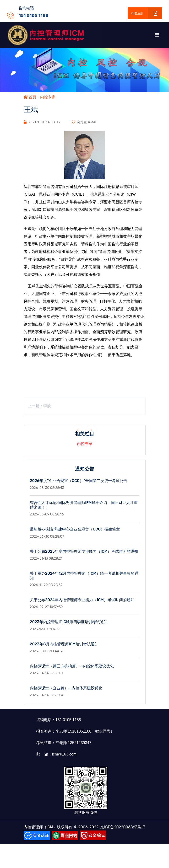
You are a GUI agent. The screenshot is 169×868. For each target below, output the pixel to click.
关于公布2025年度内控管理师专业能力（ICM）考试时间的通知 (84, 556)
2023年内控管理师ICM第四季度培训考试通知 (69, 627)
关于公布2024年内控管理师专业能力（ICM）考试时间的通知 (82, 605)
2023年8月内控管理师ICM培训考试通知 (64, 649)
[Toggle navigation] (157, 35)
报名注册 (147, 13)
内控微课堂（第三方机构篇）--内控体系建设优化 (72, 671)
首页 (30, 97)
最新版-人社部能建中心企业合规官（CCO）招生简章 (75, 534)
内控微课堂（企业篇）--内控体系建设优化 (66, 693)
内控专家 (48, 97)
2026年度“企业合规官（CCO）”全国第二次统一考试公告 (79, 485)
